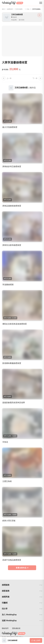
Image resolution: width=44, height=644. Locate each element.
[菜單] (41, 3)
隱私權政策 (16, 628)
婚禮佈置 (10, 9)
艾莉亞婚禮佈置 (20, 9)
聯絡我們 (5, 628)
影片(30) (22, 20)
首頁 (3, 9)
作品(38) (14, 20)
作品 (28, 9)
